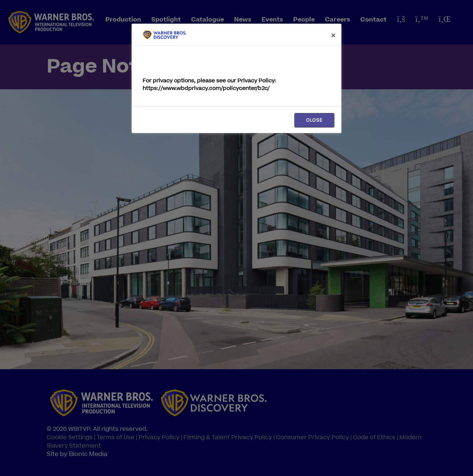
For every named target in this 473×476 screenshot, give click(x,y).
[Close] (333, 35)
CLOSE (314, 120)
